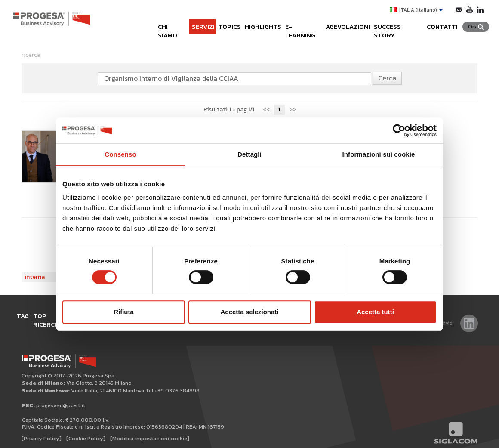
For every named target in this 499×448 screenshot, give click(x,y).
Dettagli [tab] (249, 154)
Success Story (401, 23)
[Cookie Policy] (86, 431)
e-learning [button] (297, 23)
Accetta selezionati (249, 312)
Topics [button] (217, 23)
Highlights (253, 23)
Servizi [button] (188, 23)
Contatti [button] (448, 23)
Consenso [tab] (120, 154)
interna (35, 277)
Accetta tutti (375, 312)
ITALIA (414, 10)
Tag (26, 316)
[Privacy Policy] (42, 431)
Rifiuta (124, 312)
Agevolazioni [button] (346, 23)
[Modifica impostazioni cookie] (150, 431)
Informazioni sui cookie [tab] (379, 154)
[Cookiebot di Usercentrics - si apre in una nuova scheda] (399, 130)
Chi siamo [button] (155, 23)
